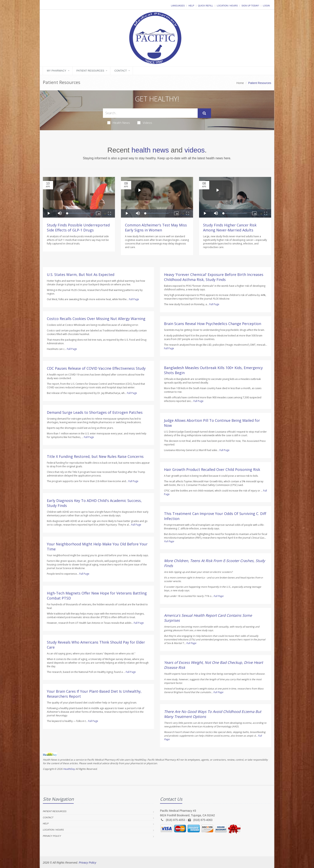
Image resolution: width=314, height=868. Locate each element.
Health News (119, 123)
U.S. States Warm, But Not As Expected (81, 275)
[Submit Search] (204, 113)
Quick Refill (206, 6)
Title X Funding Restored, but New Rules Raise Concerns (95, 456)
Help (191, 6)
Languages (178, 6)
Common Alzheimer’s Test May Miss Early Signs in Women (156, 228)
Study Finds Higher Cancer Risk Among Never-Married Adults (230, 228)
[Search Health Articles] (150, 113)
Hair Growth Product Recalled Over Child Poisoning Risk (212, 469)
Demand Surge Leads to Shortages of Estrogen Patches (95, 412)
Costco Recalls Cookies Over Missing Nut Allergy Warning (96, 319)
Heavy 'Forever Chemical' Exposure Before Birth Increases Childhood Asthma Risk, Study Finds (214, 277)
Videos (145, 123)
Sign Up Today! (250, 6)
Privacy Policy (52, 836)
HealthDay (69, 769)
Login (266, 6)
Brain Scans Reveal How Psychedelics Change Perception (213, 324)
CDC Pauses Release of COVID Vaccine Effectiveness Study (96, 368)
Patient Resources (90, 71)
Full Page (134, 299)
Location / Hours (227, 6)
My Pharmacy (57, 71)
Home (240, 83)
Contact (121, 71)
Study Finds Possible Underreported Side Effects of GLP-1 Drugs (78, 228)
